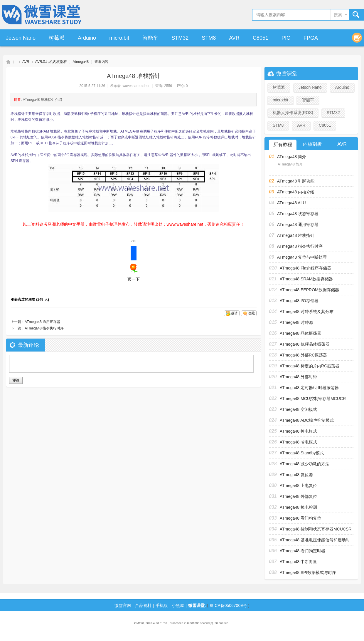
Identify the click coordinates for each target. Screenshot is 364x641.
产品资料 (143, 605)
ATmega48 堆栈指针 (296, 235)
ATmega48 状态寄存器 (298, 214)
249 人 (42, 299)
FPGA (311, 38)
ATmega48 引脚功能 (296, 181)
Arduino (87, 38)
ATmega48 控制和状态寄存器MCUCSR (316, 529)
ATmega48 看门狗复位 (300, 518)
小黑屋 (178, 605)
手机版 (162, 605)
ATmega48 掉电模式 (298, 431)
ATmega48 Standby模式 (302, 453)
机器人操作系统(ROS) (293, 113)
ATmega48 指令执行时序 (44, 328)
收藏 (251, 313)
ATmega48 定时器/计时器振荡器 (309, 388)
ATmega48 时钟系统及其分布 (307, 312)
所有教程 (283, 144)
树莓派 (57, 38)
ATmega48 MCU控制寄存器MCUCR (313, 399)
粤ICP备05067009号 (228, 605)
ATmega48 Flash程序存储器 (306, 268)
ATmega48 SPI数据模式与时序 (308, 573)
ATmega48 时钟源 (296, 322)
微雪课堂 (8, 62)
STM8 (209, 38)
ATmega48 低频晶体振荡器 (305, 344)
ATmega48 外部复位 (298, 496)
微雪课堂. (197, 605)
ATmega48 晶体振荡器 (300, 333)
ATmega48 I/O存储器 (299, 301)
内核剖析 (312, 144)
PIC (286, 38)
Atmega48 (81, 62)
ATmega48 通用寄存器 (42, 322)
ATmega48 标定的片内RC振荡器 (310, 366)
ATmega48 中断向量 (298, 562)
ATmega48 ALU (291, 203)
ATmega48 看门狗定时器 (303, 551)
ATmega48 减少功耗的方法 (305, 464)
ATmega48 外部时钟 (298, 377)
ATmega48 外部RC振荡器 (304, 355)
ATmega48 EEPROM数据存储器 (309, 290)
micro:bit (119, 38)
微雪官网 (123, 605)
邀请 (234, 313)
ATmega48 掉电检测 (298, 507)
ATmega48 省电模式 (298, 442)
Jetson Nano (21, 38)
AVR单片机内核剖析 (51, 62)
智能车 (150, 38)
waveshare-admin (136, 86)
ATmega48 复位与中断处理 (302, 257)
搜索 (338, 15)
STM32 (180, 38)
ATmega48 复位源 (296, 475)
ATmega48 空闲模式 (298, 409)
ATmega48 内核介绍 (296, 192)
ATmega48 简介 (292, 157)
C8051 (261, 38)
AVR (234, 38)
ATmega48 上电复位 (298, 486)
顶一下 (134, 264)
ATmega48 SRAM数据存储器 (306, 279)
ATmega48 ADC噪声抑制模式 (307, 420)
